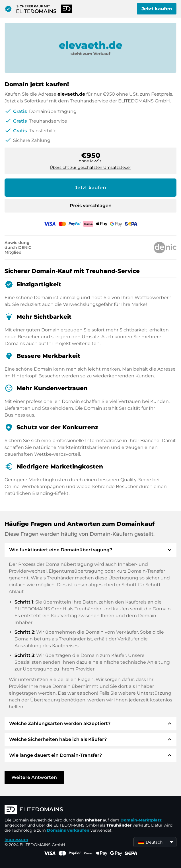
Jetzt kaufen (157, 9)
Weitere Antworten (34, 777)
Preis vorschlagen (91, 206)
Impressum (16, 840)
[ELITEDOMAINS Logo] (90, 810)
